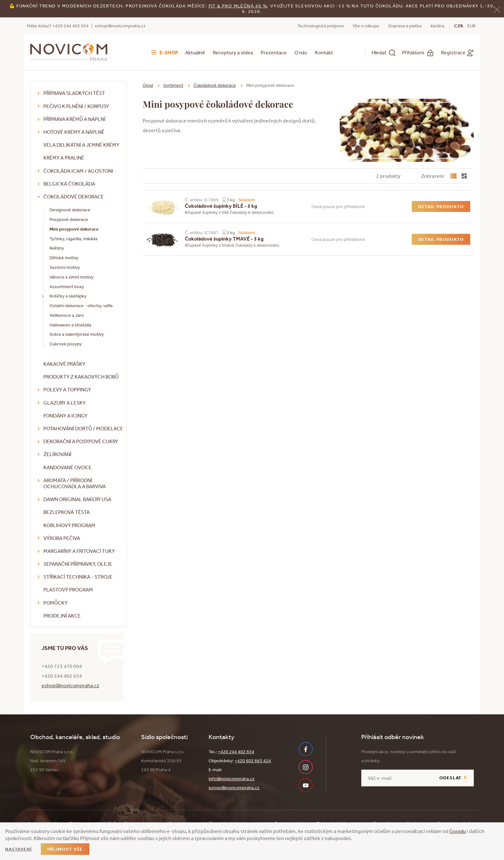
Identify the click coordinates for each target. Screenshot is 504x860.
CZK (459, 26)
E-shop (169, 52)
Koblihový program (69, 525)
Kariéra (437, 26)
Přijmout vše (65, 849)
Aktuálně (195, 52)
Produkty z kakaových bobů (81, 377)
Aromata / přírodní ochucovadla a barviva (75, 483)
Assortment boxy (67, 287)
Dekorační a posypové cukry (81, 441)
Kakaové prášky (64, 364)
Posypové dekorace (69, 219)
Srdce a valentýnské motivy (77, 334)
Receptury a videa (233, 52)
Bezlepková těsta (67, 512)
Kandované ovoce (67, 467)
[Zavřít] (497, 9)
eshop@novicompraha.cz (120, 26)
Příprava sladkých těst (74, 93)
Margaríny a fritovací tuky (79, 551)
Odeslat (450, 778)
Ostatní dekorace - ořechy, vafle (81, 306)
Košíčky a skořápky (68, 296)
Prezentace (274, 52)
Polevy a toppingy (67, 389)
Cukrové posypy (66, 344)
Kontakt (324, 52)
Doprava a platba (405, 26)
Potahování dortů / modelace (83, 428)
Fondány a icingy (65, 416)
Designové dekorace (70, 210)
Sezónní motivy (65, 267)
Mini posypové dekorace (74, 229)
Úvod (148, 85)
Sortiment (173, 85)
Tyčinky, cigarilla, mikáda (73, 239)
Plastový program (68, 590)
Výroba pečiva (62, 538)
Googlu (458, 831)
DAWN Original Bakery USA (77, 499)
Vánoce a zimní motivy (72, 277)
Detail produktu (441, 206)
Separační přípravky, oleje (78, 564)
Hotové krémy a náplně (74, 132)
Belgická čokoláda (69, 184)
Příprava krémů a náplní (74, 119)
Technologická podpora (320, 26)
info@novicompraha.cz (232, 779)
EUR (471, 26)
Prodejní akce (62, 616)
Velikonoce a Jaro (67, 315)
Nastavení (18, 849)
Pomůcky (55, 603)
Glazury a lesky (64, 403)
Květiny (57, 248)
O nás (301, 52)
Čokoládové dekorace (74, 197)
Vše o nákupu (366, 26)
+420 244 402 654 (236, 752)
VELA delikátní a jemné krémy (81, 145)
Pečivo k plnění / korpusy (76, 106)
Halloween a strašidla (70, 325)
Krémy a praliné (64, 158)
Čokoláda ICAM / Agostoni (78, 171)
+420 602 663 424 (253, 761)
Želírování (57, 454)
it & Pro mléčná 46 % (239, 6)
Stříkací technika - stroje (78, 577)
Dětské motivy (64, 258)
